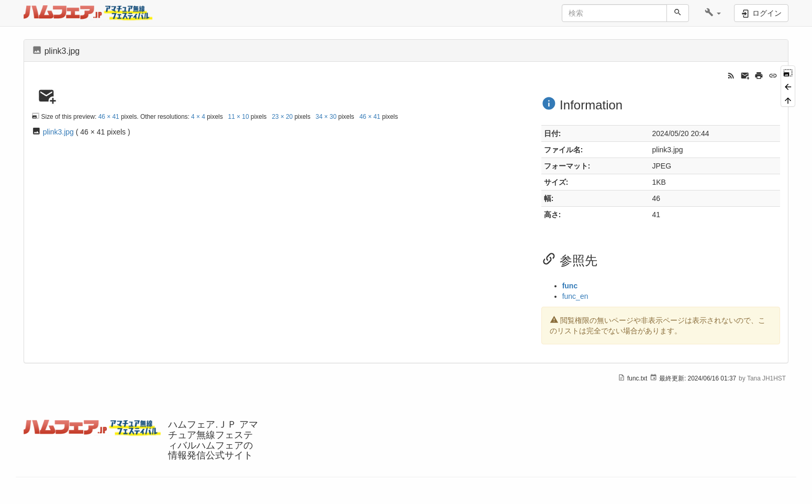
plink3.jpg (58, 132)
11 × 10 (239, 117)
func (570, 286)
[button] (713, 13)
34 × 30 (326, 117)
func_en (575, 296)
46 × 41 (109, 117)
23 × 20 (282, 117)
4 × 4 (198, 117)
